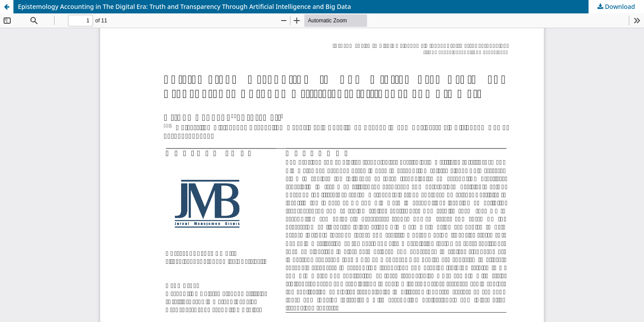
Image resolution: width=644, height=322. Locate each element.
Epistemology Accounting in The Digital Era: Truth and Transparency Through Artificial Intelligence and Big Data (184, 6)
